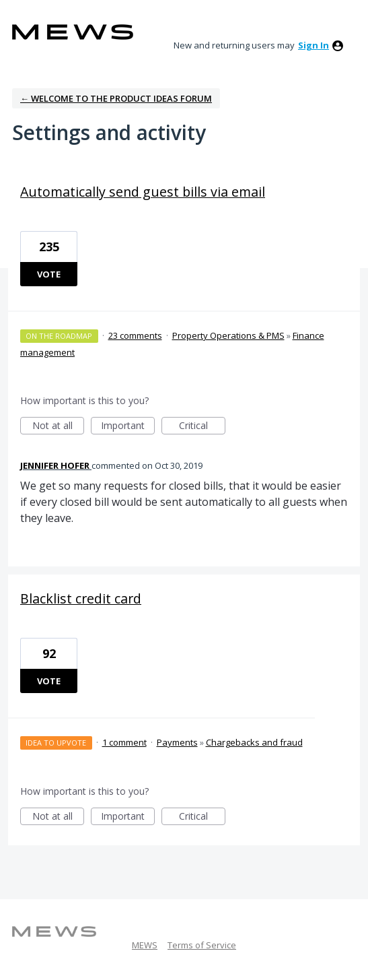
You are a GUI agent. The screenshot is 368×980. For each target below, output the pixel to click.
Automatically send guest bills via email (143, 192)
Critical (202, 427)
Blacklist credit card (81, 598)
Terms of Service (202, 945)
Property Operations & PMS (228, 335)
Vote (49, 274)
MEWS (145, 945)
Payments (177, 742)
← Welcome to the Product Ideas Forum (116, 98)
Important (128, 427)
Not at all (59, 427)
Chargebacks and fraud (254, 742)
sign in (314, 45)
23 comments (135, 335)
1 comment (124, 742)
